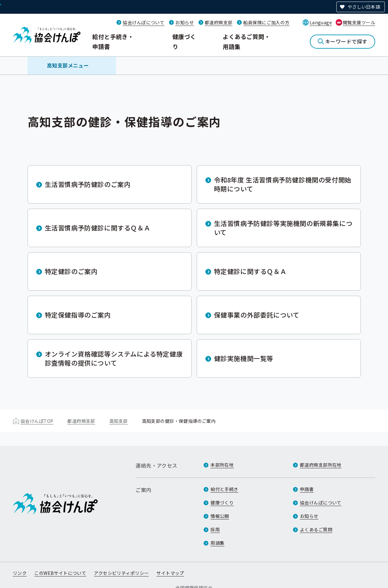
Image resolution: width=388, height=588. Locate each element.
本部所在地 (222, 465)
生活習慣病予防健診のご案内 (88, 184)
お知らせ (185, 22)
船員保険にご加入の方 (266, 22)
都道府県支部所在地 (321, 465)
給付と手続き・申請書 (113, 41)
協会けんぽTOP (37, 421)
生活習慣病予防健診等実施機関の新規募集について (283, 228)
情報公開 (220, 516)
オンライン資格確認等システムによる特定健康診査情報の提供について (114, 358)
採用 (215, 529)
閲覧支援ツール (359, 22)
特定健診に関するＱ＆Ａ (250, 271)
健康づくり (184, 41)
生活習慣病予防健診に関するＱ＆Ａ (98, 228)
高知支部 (119, 421)
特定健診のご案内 (71, 271)
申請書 (307, 489)
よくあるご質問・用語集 (246, 41)
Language (321, 22)
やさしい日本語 (364, 7)
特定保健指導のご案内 (78, 315)
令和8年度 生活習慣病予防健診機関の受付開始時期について (283, 184)
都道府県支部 (219, 22)
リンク (20, 573)
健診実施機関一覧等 (244, 358)
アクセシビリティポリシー (121, 573)
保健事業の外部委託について (257, 315)
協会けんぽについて (144, 22)
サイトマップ (170, 573)
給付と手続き (224, 489)
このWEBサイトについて (60, 573)
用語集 (217, 543)
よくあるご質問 (316, 529)
